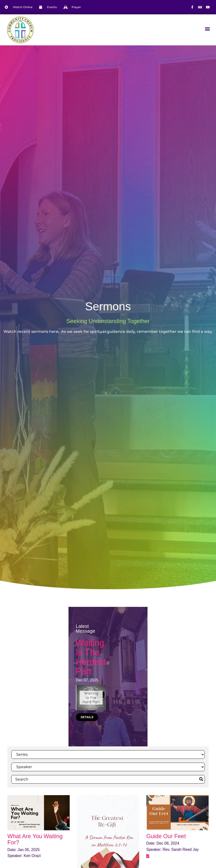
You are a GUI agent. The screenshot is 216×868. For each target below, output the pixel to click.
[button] (207, 29)
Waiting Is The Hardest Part (91, 657)
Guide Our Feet (166, 836)
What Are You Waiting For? (35, 839)
